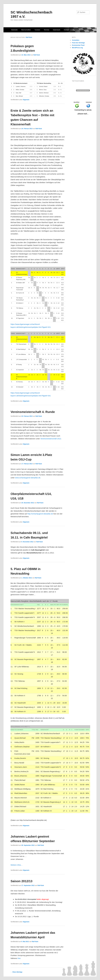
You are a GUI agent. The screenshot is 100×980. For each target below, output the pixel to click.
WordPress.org (77, 48)
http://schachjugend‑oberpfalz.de (40, 514)
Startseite (14, 30)
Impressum (76, 30)
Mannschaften (26, 30)
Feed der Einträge (78, 43)
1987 (31, 93)
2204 (55, 87)
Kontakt (67, 30)
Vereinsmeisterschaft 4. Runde (33, 412)
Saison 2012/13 (21, 881)
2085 (31, 90)
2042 (55, 93)
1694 (31, 96)
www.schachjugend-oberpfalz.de (28, 478)
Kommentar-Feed (78, 45)
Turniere (37, 30)
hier (19, 958)
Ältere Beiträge (16, 972)
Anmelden (76, 40)
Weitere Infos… (17, 865)
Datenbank (57, 30)
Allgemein (26, 100)
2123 (31, 87)
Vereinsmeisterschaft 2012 (51, 439)
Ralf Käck (29, 37)
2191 (55, 90)
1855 (55, 96)
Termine (47, 30)
